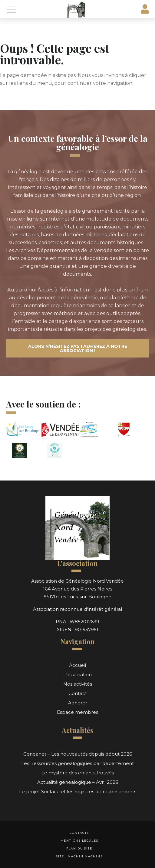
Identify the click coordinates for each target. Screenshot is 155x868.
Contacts (79, 833)
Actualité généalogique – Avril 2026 (78, 782)
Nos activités (78, 684)
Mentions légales (79, 841)
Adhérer (78, 703)
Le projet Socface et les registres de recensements (78, 792)
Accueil (77, 665)
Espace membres (77, 712)
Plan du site (79, 848)
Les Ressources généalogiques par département (77, 763)
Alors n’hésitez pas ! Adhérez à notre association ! (78, 348)
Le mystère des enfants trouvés (78, 773)
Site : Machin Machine (79, 856)
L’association (77, 675)
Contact (78, 693)
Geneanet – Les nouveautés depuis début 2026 (78, 754)
